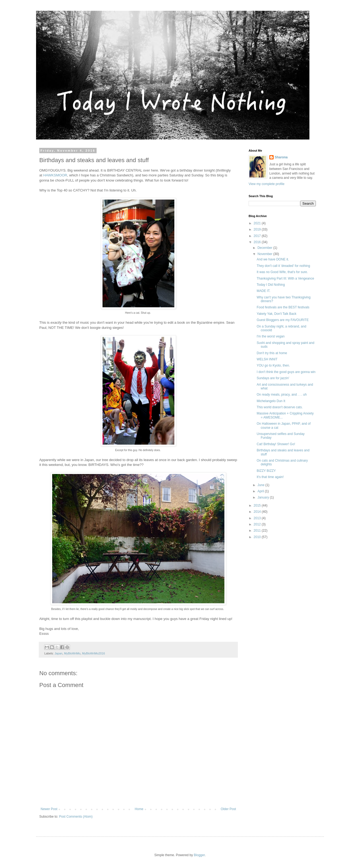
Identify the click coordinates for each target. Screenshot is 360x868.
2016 (258, 242)
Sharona (281, 157)
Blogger (199, 855)
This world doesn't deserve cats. (280, 407)
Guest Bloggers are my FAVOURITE (283, 320)
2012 (258, 524)
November (265, 254)
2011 (258, 531)
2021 (258, 223)
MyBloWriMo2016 (93, 653)
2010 (258, 537)
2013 (258, 518)
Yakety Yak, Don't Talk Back (276, 314)
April (261, 491)
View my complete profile (267, 184)
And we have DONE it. (273, 259)
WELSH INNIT (267, 359)
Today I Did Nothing (271, 285)
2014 (258, 512)
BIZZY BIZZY (266, 471)
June (261, 485)
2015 (258, 506)
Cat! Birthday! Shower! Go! (276, 444)
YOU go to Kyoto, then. (273, 365)
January (264, 497)
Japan (59, 653)
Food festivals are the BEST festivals (283, 307)
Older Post (228, 809)
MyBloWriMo (72, 653)
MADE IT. (264, 291)
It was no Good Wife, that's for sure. (282, 272)
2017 (258, 236)
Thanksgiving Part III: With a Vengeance (285, 278)
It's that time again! (270, 477)
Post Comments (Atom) (76, 817)
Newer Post (49, 809)
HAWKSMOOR (55, 175)
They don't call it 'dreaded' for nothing (283, 266)
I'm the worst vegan (271, 336)
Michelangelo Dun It (271, 401)
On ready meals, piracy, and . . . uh (282, 395)
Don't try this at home (272, 353)
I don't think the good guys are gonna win (286, 372)
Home (139, 809)
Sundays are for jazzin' (273, 378)
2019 (258, 229)
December (265, 248)
